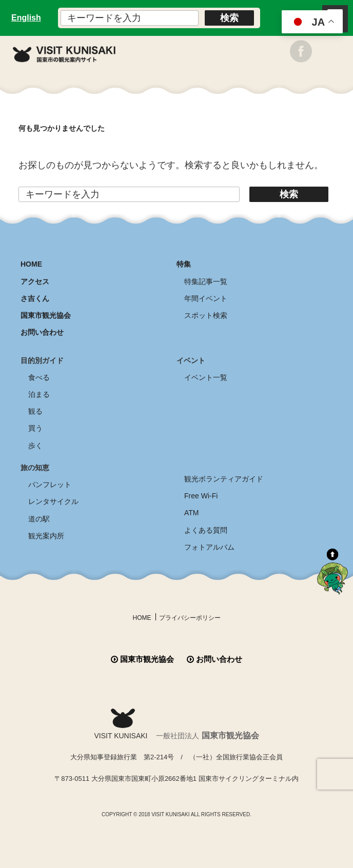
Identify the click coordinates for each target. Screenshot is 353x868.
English (26, 18)
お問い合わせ (42, 332)
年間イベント (206, 298)
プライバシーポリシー (190, 618)
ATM (192, 513)
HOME (31, 264)
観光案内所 (46, 536)
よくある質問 (206, 530)
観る (35, 411)
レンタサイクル (53, 501)
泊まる (39, 394)
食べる (39, 377)
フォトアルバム (209, 547)
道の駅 (39, 519)
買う (35, 428)
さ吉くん (35, 298)
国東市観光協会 (46, 315)
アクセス (35, 281)
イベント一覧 (206, 377)
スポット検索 (206, 315)
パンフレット (50, 485)
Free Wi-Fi (201, 496)
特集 (184, 264)
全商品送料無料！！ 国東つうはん (176, 831)
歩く (35, 446)
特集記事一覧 (206, 281)
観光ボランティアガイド (224, 479)
